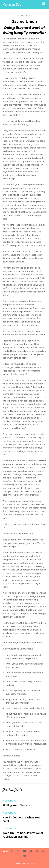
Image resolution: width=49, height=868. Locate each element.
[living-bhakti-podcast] (37, 851)
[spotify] (43, 851)
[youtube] (24, 851)
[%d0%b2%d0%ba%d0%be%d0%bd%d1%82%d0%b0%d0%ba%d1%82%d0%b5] (24, 856)
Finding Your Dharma (16, 805)
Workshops (9, 801)
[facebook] (12, 851)
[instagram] (18, 851)
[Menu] (44, 4)
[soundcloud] (31, 851)
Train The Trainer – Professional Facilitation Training (23, 835)
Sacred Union (24, 21)
